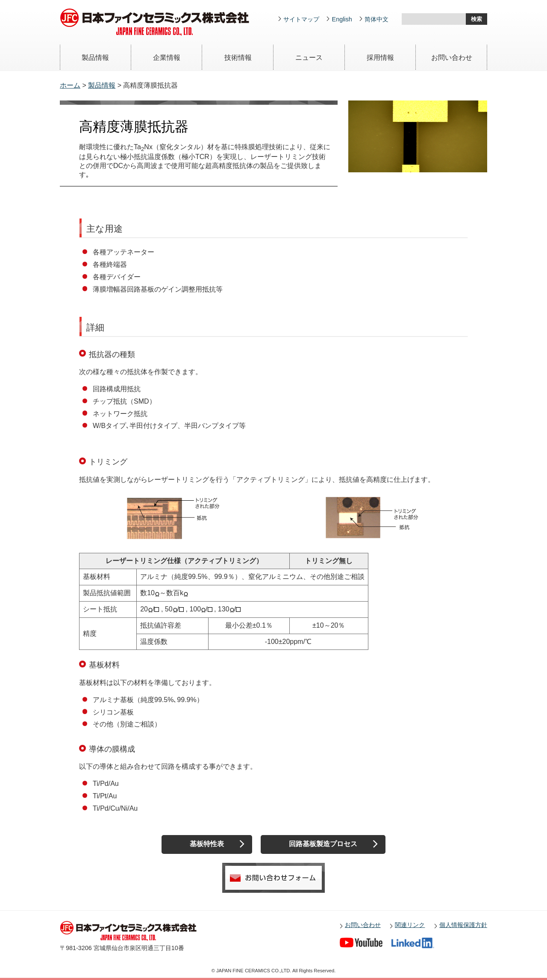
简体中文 (376, 19)
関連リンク (410, 925)
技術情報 (238, 58)
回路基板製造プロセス (323, 844)
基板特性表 (207, 844)
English (342, 19)
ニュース (309, 58)
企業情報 (167, 58)
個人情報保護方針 (463, 925)
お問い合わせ (452, 58)
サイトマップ (301, 19)
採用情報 (380, 58)
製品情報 (95, 58)
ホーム (70, 85)
